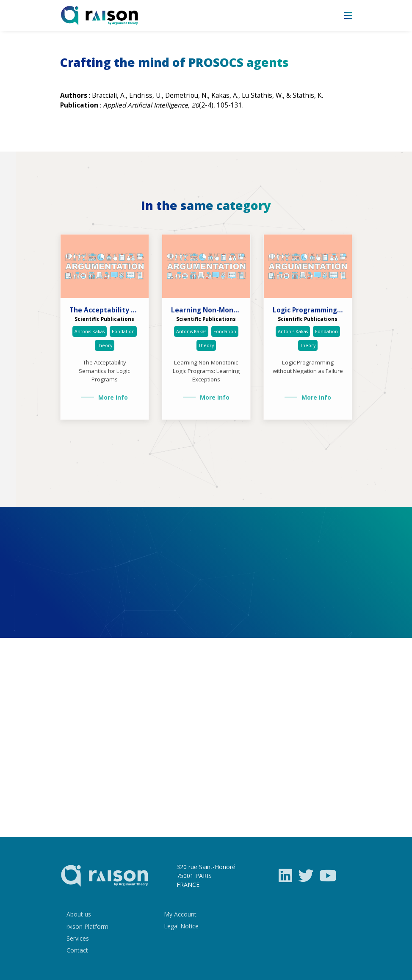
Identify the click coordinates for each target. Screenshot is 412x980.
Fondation (123, 331)
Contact (77, 950)
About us (79, 914)
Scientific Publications (104, 319)
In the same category (206, 206)
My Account (180, 914)
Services (78, 938)
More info (113, 397)
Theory (105, 345)
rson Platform (87, 926)
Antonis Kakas (90, 331)
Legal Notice (181, 926)
